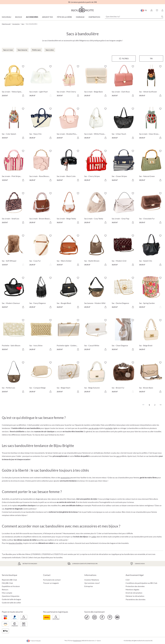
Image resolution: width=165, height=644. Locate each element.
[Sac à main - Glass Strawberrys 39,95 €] (151, 124)
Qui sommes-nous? (92, 583)
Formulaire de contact (52, 580)
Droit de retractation (134, 593)
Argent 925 (47, 17)
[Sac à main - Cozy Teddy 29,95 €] (96, 208)
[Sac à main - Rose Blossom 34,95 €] (41, 166)
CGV (128, 580)
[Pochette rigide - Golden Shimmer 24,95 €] (69, 335)
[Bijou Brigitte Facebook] (102, 617)
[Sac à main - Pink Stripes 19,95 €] (14, 166)
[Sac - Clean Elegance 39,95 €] (124, 335)
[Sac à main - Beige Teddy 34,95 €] (69, 208)
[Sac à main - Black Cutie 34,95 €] (69, 166)
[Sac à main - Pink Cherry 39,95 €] (69, 81)
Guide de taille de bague (11, 599)
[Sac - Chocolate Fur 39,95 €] (151, 208)
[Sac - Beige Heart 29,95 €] (69, 377)
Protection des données (135, 586)
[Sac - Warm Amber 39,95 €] (69, 251)
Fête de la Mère (64, 17)
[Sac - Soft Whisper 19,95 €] (14, 251)
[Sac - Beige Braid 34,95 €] (151, 335)
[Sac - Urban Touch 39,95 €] (124, 124)
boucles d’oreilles (16, 543)
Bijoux (19, 17)
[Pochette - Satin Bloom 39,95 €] (14, 335)
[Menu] (124, 59)
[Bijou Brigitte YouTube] (117, 617)
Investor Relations (92, 580)
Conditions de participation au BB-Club (141, 583)
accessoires (65, 477)
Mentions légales (132, 589)
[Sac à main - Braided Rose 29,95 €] (69, 124)
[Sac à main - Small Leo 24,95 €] (14, 208)
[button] (151, 10)
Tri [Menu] (151, 58)
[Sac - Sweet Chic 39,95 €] (151, 251)
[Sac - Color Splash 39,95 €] (14, 124)
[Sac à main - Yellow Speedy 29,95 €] (14, 81)
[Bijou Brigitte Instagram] (95, 617)
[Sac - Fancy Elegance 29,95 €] (41, 293)
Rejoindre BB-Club (9, 580)
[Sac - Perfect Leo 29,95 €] (14, 377)
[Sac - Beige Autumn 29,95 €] (96, 377)
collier (94, 537)
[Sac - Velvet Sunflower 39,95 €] (151, 81)
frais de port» (77, 641)
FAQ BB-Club (7, 583)
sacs (118, 456)
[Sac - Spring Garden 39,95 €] (151, 293)
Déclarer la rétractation (135, 596)
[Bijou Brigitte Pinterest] (110, 617)
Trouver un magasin (51, 583)
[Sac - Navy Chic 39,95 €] (41, 124)
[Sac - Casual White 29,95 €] (96, 335)
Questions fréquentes (11, 596)
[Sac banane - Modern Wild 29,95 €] (96, 293)
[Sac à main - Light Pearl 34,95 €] (41, 81)
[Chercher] (162, 17)
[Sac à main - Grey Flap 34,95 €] (124, 208)
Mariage (80, 17)
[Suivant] (160, 405)
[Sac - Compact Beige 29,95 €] (41, 377)
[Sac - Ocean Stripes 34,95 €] (124, 166)
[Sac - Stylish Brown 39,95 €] (96, 251)
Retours (5, 589)
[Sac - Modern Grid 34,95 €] (124, 251)
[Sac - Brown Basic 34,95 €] (151, 377)
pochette (109, 428)
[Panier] (162, 10)
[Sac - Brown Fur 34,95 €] (124, 377)
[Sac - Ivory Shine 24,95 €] (41, 335)
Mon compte (7, 593)
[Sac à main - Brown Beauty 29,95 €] (41, 208)
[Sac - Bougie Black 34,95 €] (69, 293)
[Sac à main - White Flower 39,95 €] (96, 124)
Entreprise (89, 586)
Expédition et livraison (11, 586)
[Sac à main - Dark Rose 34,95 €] (124, 81)
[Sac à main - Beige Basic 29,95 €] (96, 81)
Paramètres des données (136, 599)
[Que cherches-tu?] (134, 17)
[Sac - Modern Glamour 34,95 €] (14, 293)
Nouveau (7, 17)
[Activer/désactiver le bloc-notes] (23, 66)
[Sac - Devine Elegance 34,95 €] (124, 293)
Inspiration (94, 17)
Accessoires (32, 17)
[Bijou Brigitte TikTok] (87, 617)
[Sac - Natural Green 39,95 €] (151, 166)
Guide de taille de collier (11, 603)
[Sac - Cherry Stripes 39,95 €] (96, 166)
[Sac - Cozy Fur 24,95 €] (41, 251)
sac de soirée (94, 428)
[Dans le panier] (23, 96)
